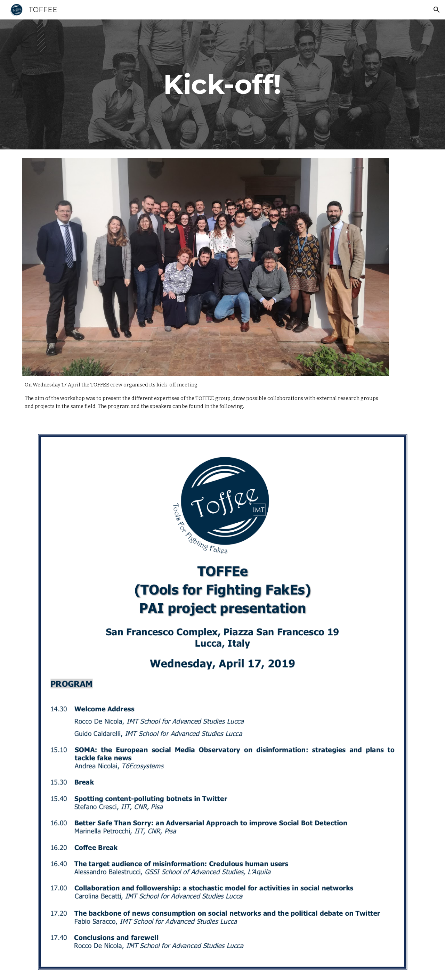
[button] (437, 10)
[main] (222, 84)
